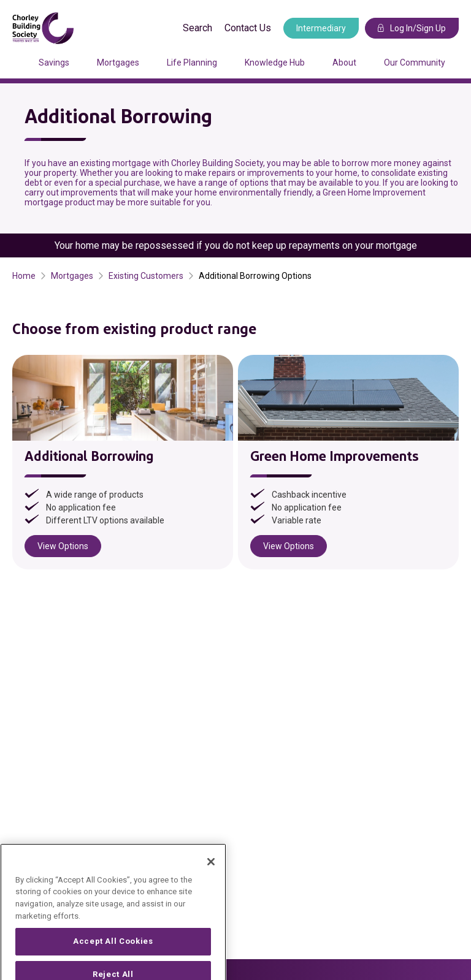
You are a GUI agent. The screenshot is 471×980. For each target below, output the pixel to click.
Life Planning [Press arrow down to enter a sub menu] (192, 63)
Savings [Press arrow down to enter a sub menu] (54, 63)
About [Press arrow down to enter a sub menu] (344, 63)
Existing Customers (146, 276)
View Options (63, 546)
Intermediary (321, 28)
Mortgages (72, 276)
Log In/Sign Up (412, 28)
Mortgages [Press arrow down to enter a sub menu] (118, 63)
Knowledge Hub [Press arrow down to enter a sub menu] (275, 63)
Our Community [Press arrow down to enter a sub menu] (415, 63)
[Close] (211, 875)
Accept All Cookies (113, 955)
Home (24, 276)
